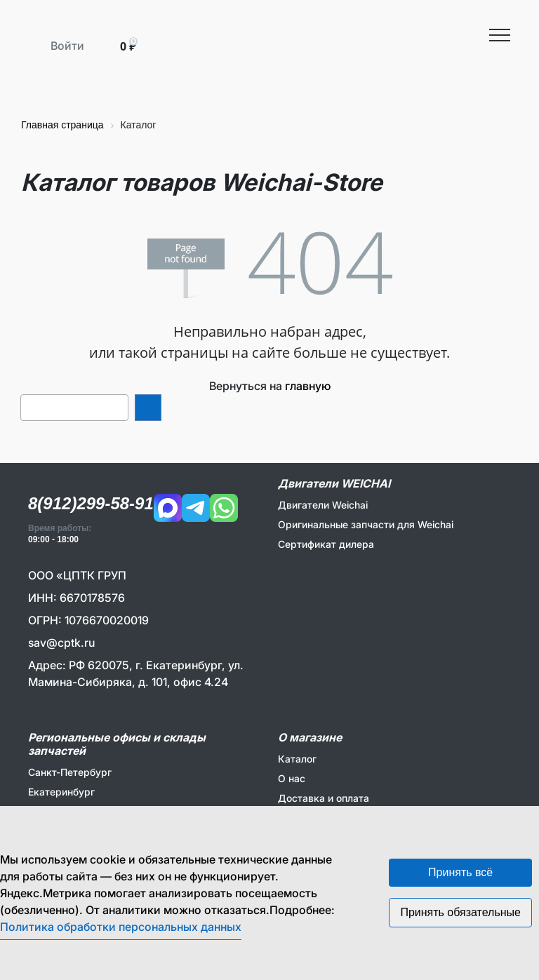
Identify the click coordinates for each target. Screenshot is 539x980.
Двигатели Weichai (323, 505)
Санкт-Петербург (70, 772)
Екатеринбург (61, 792)
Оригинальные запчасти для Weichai (366, 524)
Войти (67, 46)
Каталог (297, 759)
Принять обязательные (460, 912)
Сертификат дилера (326, 544)
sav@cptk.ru (61, 643)
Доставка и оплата (324, 798)
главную (308, 386)
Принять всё (460, 872)
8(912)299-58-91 (91, 503)
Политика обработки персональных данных (121, 927)
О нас (292, 778)
